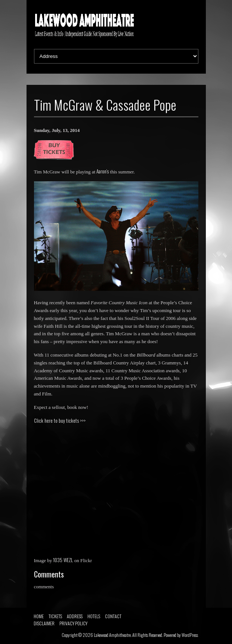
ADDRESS (75, 616)
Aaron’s (103, 171)
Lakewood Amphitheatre (112, 635)
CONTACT (113, 616)
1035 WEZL (63, 560)
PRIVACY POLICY (73, 623)
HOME (39, 616)
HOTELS (94, 616)
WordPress (190, 635)
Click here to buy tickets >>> (60, 420)
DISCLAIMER (44, 623)
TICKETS (55, 616)
